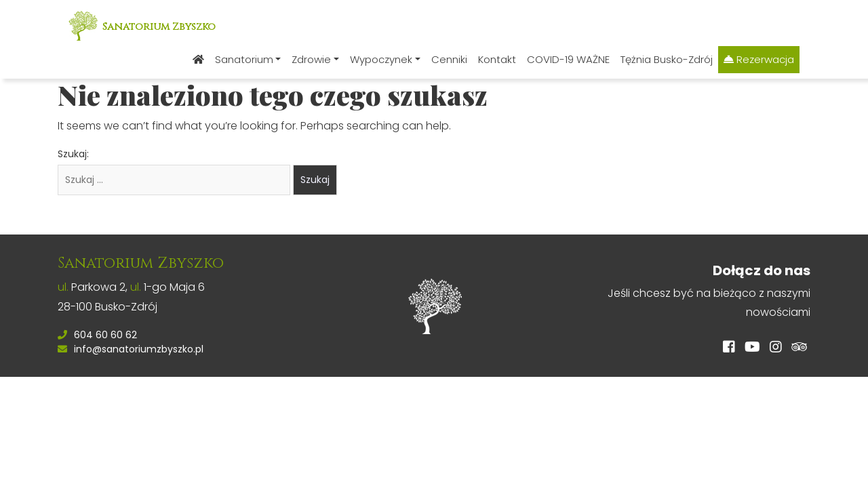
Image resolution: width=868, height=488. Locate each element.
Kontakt (497, 59)
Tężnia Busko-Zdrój (667, 59)
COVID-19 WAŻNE (568, 59)
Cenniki (449, 59)
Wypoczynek (381, 59)
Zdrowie (311, 59)
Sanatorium (244, 59)
